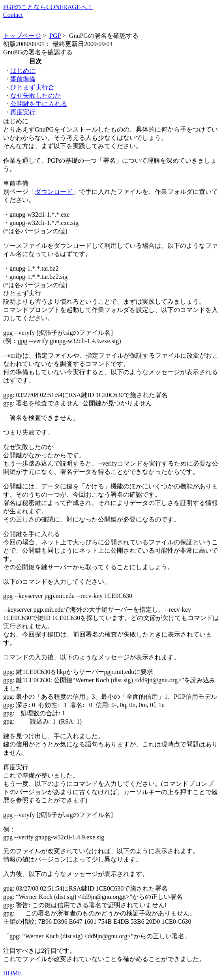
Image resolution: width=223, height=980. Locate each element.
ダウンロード (54, 192)
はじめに (23, 71)
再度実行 (23, 112)
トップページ (22, 36)
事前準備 (23, 79)
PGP (55, 36)
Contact (13, 15)
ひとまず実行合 (32, 87)
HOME (12, 973)
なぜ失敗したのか (36, 96)
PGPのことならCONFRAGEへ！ (48, 7)
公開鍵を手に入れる (39, 104)
